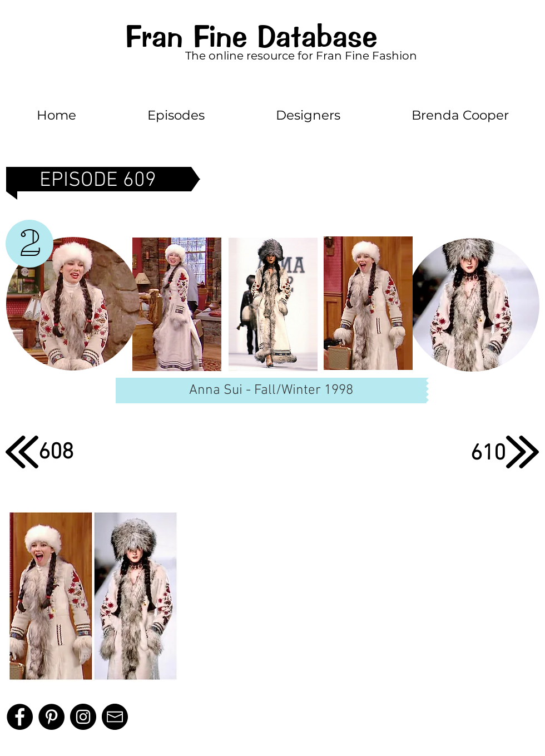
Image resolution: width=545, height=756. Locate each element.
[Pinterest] (51, 717)
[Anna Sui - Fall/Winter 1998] (271, 391)
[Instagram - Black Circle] (83, 717)
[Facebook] (20, 717)
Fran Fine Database (251, 36)
